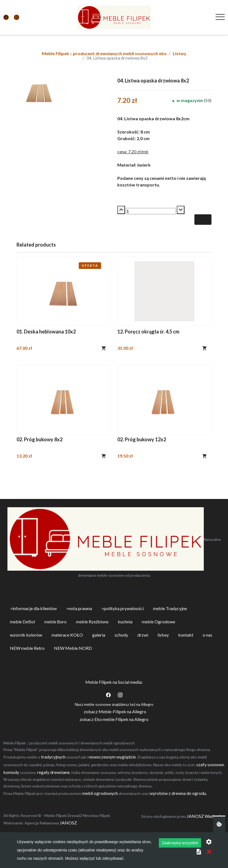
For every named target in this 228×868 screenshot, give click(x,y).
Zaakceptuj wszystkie (180, 843)
